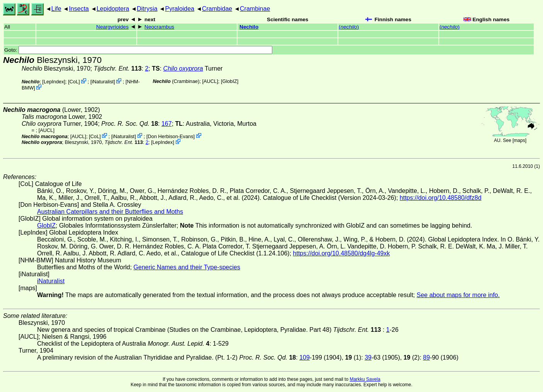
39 (368, 357)
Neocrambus (159, 27)
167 (167, 124)
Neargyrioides (112, 27)
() (349, 27)
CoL (74, 82)
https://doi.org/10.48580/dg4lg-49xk (342, 253)
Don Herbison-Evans (171, 136)
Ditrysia (147, 9)
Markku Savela (365, 379)
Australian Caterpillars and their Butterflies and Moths (110, 212)
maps (519, 140)
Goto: (138, 50)
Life (56, 9)
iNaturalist (103, 82)
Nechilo (249, 27)
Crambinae (255, 9)
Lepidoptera (113, 9)
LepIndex (54, 82)
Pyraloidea (180, 9)
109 (305, 357)
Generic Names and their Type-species (187, 267)
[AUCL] (210, 81)
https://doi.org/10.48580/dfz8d (441, 198)
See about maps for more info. (458, 295)
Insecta (79, 9)
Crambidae (217, 9)
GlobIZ (229, 81)
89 (426, 357)
